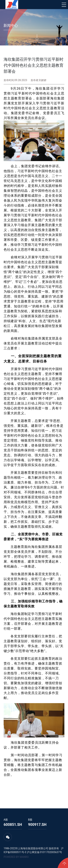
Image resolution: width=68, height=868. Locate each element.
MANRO (24, 857)
